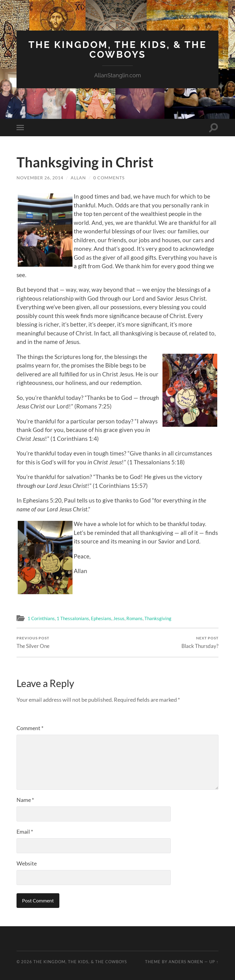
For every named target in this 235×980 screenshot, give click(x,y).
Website (27, 863)
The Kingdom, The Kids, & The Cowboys (118, 49)
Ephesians (101, 618)
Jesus (119, 618)
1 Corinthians (41, 618)
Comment (30, 728)
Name (25, 799)
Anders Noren (186, 961)
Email (25, 831)
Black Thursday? (200, 642)
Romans (134, 618)
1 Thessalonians (73, 618)
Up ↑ (214, 961)
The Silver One (33, 642)
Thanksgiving (158, 618)
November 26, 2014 (40, 177)
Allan (78, 177)
